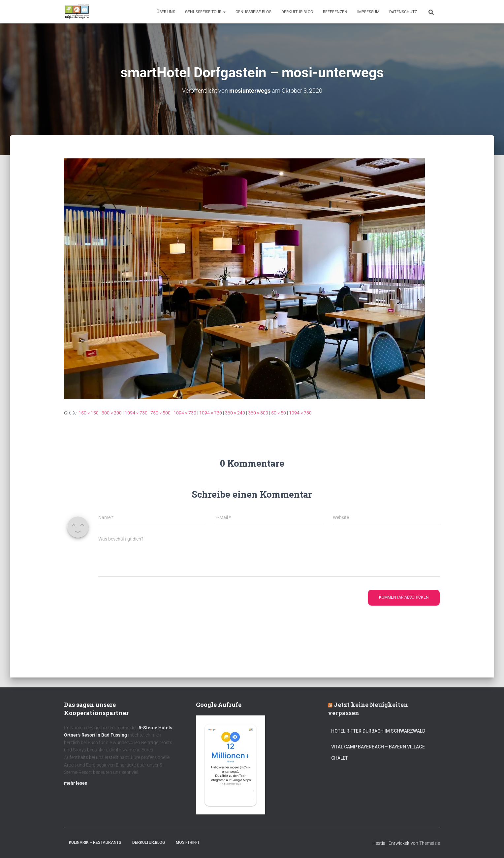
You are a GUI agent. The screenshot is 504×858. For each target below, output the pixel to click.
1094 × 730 (136, 412)
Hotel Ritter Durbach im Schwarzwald (379, 731)
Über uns (166, 12)
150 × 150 (89, 412)
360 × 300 (258, 412)
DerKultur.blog (297, 12)
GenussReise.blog (253, 12)
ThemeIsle (430, 843)
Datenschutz (403, 12)
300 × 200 (112, 412)
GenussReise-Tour (205, 12)
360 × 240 (235, 412)
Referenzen (335, 12)
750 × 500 (160, 412)
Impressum (368, 12)
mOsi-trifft (188, 842)
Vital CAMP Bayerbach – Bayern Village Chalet (378, 752)
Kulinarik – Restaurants (95, 842)
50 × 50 (279, 412)
